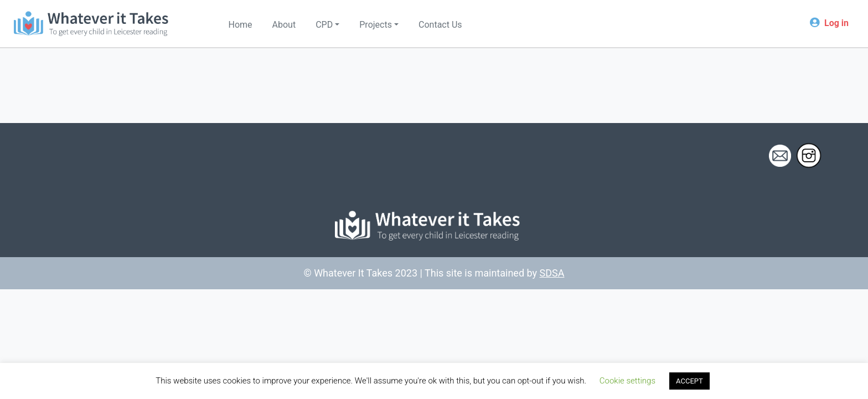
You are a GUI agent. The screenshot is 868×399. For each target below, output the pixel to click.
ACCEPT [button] (689, 381)
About (284, 25)
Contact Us (440, 25)
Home (241, 25)
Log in (836, 23)
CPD (324, 25)
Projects (376, 25)
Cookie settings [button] (627, 381)
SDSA (552, 273)
